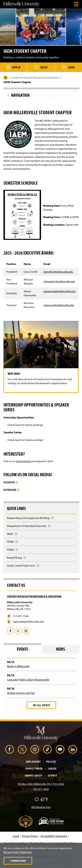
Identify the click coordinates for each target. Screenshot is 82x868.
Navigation (20, 95)
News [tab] (60, 649)
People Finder (34, 768)
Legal (16, 836)
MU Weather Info (41, 807)
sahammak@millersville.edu (60, 291)
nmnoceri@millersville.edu (59, 305)
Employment (33, 762)
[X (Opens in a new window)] (22, 749)
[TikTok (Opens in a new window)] (47, 749)
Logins (52, 768)
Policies (51, 762)
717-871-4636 (41, 789)
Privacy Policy (30, 836)
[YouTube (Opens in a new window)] (60, 749)
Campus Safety (34, 775)
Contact (53, 775)
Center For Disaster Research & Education (35, 78)
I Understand (18, 861)
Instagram (10, 490)
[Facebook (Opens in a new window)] (10, 749)
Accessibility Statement (54, 836)
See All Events (42, 705)
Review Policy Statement (18, 852)
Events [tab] (22, 649)
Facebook (9, 482)
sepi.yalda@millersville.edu (28, 622)
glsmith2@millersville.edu (58, 272)
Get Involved (23, 461)
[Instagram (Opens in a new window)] (35, 749)
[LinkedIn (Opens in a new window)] (73, 749)
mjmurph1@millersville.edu (59, 281)
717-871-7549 (21, 616)
